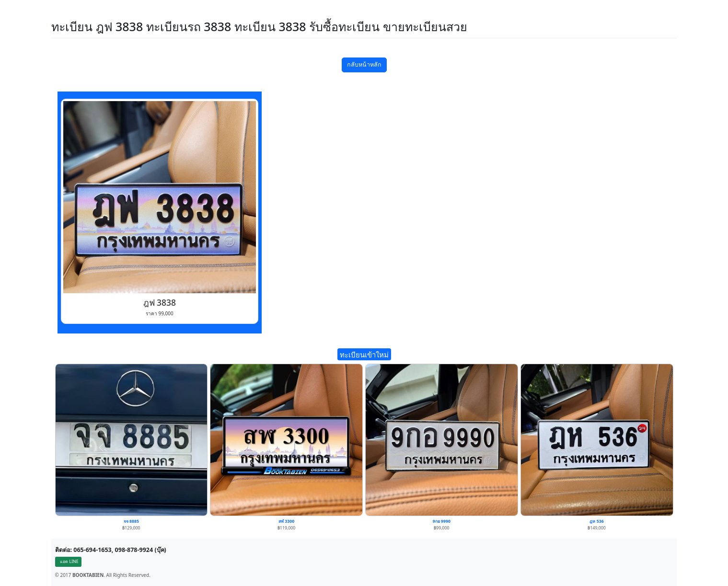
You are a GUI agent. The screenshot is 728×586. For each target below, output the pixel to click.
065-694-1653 (92, 550)
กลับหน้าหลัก (364, 64)
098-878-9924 (134, 550)
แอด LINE (69, 562)
